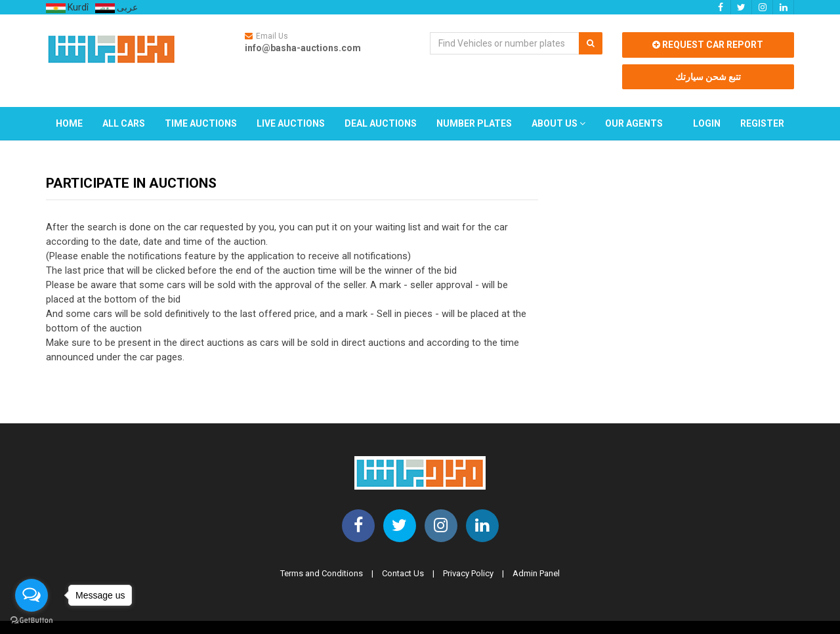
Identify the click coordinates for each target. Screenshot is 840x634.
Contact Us (403, 573)
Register (762, 123)
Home (69, 123)
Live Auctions (291, 123)
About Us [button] (558, 123)
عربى (116, 7)
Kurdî (67, 8)
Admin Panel (536, 573)
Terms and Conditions (322, 573)
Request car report (708, 45)
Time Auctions (201, 123)
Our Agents (634, 123)
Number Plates (474, 123)
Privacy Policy (468, 573)
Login (707, 123)
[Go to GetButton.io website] (31, 621)
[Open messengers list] (31, 595)
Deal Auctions (381, 123)
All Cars (124, 123)
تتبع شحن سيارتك (708, 77)
